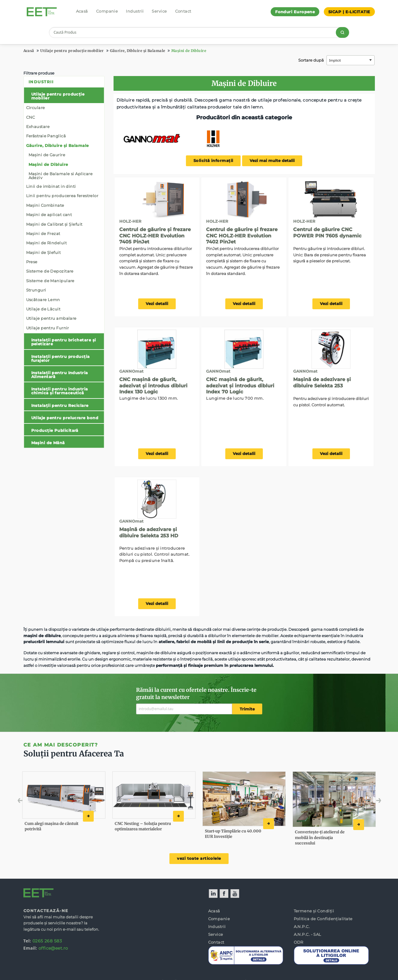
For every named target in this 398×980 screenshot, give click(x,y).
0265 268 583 (47, 941)
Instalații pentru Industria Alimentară (60, 375)
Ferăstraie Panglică (46, 136)
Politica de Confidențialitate (323, 919)
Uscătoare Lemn (43, 300)
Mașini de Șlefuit (44, 252)
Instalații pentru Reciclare (60, 405)
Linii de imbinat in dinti (51, 186)
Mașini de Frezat (43, 234)
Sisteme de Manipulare (50, 281)
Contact (183, 11)
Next (370, 802)
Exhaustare (38, 127)
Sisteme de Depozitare (50, 271)
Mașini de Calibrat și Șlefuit (54, 224)
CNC (31, 117)
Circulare (36, 108)
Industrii (135, 11)
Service (159, 11)
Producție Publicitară (55, 430)
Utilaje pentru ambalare (51, 318)
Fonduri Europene (295, 12)
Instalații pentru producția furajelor (61, 358)
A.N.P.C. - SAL (308, 934)
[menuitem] (64, 262)
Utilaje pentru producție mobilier (72, 51)
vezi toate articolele (199, 858)
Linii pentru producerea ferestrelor (62, 196)
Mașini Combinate (45, 205)
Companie (107, 11)
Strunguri (36, 290)
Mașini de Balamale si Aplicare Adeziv (61, 176)
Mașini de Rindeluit (47, 243)
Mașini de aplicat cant (49, 215)
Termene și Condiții (314, 911)
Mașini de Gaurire (47, 155)
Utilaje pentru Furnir (48, 328)
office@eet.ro (53, 948)
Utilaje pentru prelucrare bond (65, 418)
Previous (33, 802)
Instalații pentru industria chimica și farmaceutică (60, 391)
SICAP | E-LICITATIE (349, 12)
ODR (299, 942)
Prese (32, 262)
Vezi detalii (157, 304)
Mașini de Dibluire (189, 51)
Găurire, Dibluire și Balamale (138, 51)
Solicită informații (213, 161)
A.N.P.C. (302, 927)
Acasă (82, 11)
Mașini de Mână (48, 443)
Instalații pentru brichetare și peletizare (64, 342)
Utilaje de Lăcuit (43, 309)
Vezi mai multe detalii (272, 161)
